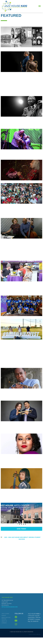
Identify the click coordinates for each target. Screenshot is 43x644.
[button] (40, 6)
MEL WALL (39, 641)
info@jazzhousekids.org (10, 614)
